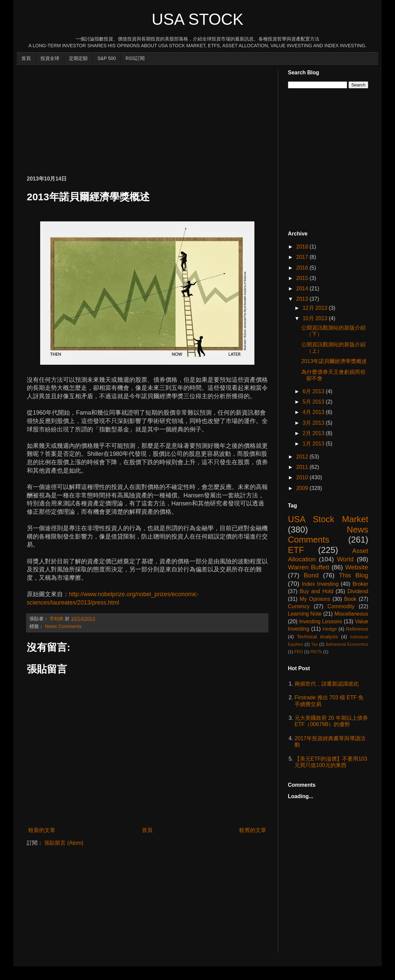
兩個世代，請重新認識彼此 (327, 684)
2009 (303, 488)
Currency (299, 606)
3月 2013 (314, 423)
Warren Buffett (309, 567)
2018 (303, 247)
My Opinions (315, 599)
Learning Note (305, 614)
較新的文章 (42, 830)
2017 (303, 257)
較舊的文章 (253, 830)
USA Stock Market (328, 519)
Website (357, 567)
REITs (316, 652)
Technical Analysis (317, 637)
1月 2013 (314, 444)
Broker (360, 584)
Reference (357, 629)
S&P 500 (107, 58)
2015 (303, 278)
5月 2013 (314, 402)
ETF (296, 550)
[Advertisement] (105, 117)
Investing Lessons (321, 621)
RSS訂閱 (135, 58)
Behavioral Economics (347, 644)
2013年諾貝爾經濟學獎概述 (334, 361)
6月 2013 (314, 391)
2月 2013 (314, 433)
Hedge (330, 629)
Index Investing (320, 584)
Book (350, 599)
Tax (314, 644)
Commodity (341, 606)
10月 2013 (316, 318)
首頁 (26, 58)
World (345, 559)
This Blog (353, 575)
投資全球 (50, 58)
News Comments (63, 626)
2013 (303, 299)
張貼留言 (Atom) (64, 843)
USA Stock (197, 19)
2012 (303, 457)
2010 (303, 477)
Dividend (358, 591)
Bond (311, 575)
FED (299, 652)
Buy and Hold (317, 591)
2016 (303, 268)
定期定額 (78, 58)
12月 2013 (316, 308)
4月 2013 (314, 412)
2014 (303, 289)
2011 (303, 467)
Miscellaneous (351, 614)
